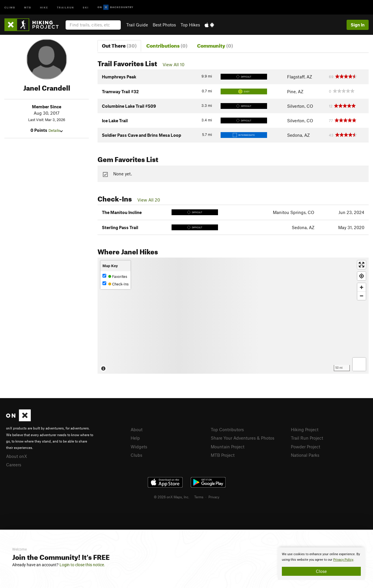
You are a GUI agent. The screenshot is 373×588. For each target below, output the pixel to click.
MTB (28, 7)
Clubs (136, 455)
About (137, 429)
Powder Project (306, 447)
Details (56, 130)
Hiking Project (305, 429)
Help (135, 438)
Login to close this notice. (82, 565)
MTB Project (223, 455)
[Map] (233, 316)
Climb (10, 7)
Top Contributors (227, 429)
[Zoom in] (362, 287)
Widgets (139, 447)
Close (321, 571)
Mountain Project (228, 447)
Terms (199, 497)
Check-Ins (116, 284)
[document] (321, 564)
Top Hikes (190, 25)
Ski (86, 7)
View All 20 (149, 200)
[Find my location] (362, 276)
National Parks (305, 455)
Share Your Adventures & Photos (243, 438)
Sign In (358, 25)
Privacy (214, 497)
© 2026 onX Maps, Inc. (172, 497)
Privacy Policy (343, 560)
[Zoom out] (362, 296)
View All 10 (173, 64)
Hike (44, 7)
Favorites (115, 276)
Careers (14, 465)
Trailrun (65, 7)
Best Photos (164, 25)
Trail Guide (137, 25)
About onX (17, 456)
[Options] (359, 364)
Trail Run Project (307, 438)
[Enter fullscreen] (362, 265)
